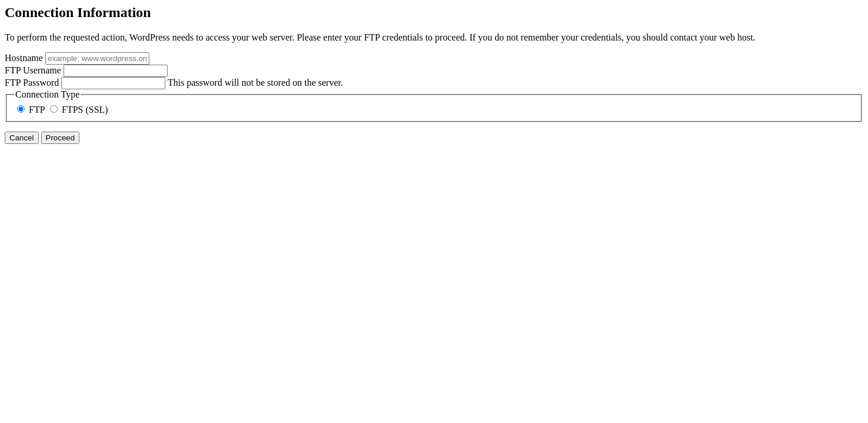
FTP (32, 110)
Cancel (22, 138)
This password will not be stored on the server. (174, 83)
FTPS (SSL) (79, 110)
